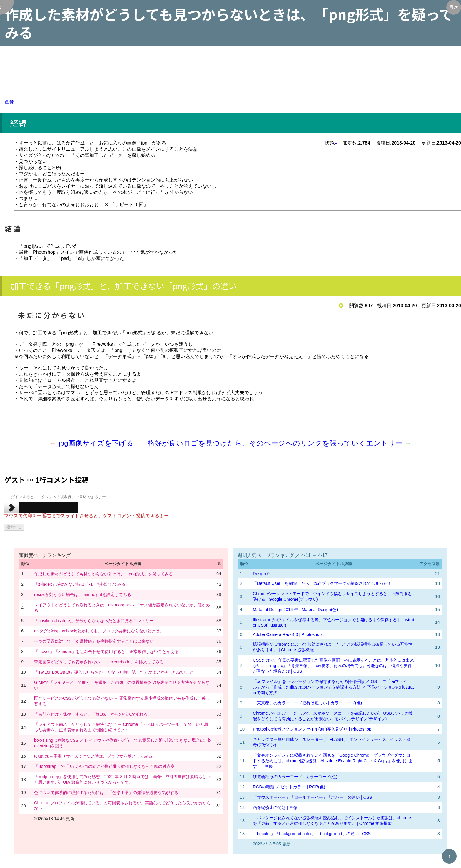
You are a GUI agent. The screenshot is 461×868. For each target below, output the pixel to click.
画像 (9, 102)
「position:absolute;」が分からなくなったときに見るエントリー (94, 621)
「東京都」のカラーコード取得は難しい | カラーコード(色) (307, 703)
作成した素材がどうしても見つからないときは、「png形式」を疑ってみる (103, 574)
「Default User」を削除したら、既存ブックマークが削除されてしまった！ (322, 583)
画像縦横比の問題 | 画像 (275, 807)
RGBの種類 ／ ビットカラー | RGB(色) (289, 787)
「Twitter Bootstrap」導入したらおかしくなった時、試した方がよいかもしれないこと (114, 672)
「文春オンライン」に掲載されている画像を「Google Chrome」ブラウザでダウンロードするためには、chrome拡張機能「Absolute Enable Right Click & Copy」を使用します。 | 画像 (334, 761)
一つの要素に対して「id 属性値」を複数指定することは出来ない (94, 641)
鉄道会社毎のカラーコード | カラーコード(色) (295, 777)
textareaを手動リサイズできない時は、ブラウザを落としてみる (93, 756)
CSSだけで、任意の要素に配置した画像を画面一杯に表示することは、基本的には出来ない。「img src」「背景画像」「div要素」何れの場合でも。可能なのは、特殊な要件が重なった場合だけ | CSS (333, 666)
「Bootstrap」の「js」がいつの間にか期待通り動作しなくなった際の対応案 (104, 766)
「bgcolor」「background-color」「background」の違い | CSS (312, 834)
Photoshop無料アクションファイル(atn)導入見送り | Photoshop (312, 729)
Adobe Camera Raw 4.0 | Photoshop (287, 634)
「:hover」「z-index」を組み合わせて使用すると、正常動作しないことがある (106, 652)
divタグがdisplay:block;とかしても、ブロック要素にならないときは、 (99, 631)
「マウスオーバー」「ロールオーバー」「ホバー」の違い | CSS (312, 797)
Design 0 (261, 574)
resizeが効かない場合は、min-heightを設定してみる (83, 595)
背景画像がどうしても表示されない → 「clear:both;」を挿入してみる (99, 662)
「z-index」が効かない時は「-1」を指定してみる (80, 584)
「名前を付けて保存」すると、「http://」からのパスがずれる (91, 714)
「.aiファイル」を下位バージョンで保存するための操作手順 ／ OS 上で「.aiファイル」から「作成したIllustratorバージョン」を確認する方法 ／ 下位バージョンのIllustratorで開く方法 (333, 687)
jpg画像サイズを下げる (96, 443)
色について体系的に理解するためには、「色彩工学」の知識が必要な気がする (106, 793)
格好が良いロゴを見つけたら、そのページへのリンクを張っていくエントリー (275, 443)
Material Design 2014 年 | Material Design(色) (295, 610)
